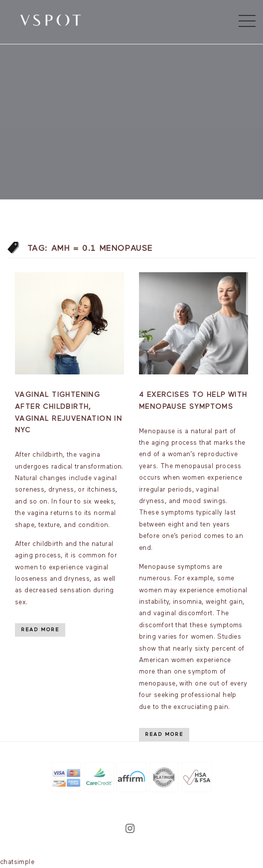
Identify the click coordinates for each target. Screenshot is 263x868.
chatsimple (17, 862)
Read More (40, 630)
